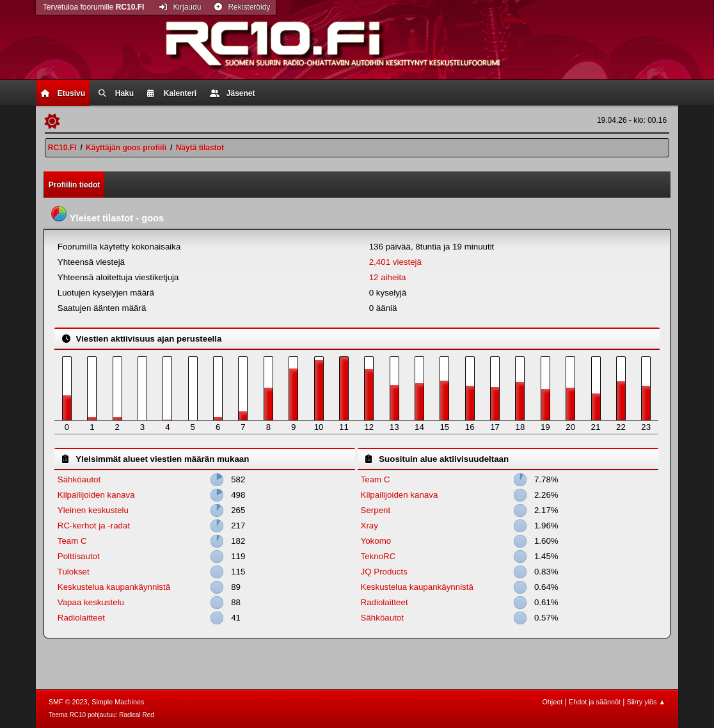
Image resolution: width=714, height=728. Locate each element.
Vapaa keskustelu (91, 602)
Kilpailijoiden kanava (96, 495)
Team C (72, 541)
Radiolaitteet (81, 618)
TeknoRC (378, 556)
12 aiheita (388, 277)
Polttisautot (79, 556)
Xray (369, 526)
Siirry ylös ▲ (646, 702)
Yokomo (376, 541)
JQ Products (384, 572)
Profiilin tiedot (75, 185)
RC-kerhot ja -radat (94, 526)
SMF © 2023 (68, 702)
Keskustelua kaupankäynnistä (114, 587)
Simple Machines (118, 702)
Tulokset (74, 572)
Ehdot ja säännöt (595, 702)
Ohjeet (552, 702)
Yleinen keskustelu (93, 510)
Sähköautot (79, 479)
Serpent (376, 510)
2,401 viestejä (395, 262)
